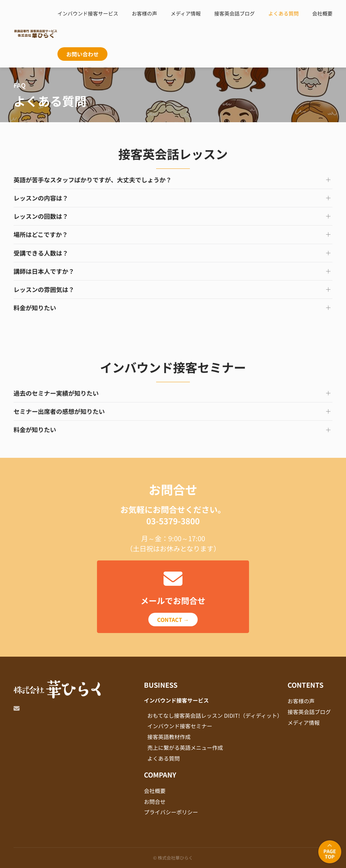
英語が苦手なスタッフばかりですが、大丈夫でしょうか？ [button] (93, 180)
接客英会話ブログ (234, 13)
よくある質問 (283, 13)
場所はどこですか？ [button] (41, 234)
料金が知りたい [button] (35, 308)
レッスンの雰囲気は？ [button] (44, 290)
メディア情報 (186, 13)
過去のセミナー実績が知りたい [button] (56, 393)
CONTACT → (173, 620)
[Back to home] (35, 34)
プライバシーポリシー (171, 812)
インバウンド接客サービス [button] (88, 13)
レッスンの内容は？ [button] (41, 198)
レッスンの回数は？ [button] (41, 216)
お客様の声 (144, 13)
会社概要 (322, 13)
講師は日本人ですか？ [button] (44, 271)
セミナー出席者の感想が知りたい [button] (59, 411)
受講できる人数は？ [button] (41, 253)
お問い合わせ (82, 54)
